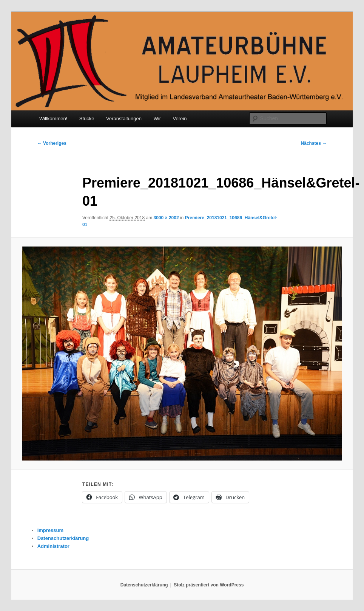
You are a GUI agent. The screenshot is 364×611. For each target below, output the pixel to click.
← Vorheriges (52, 143)
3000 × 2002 (166, 218)
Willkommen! (53, 119)
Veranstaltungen (124, 119)
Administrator (53, 546)
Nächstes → (314, 143)
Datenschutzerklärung (63, 538)
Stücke (87, 119)
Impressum (50, 530)
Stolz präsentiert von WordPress (209, 585)
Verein (180, 119)
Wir (157, 119)
